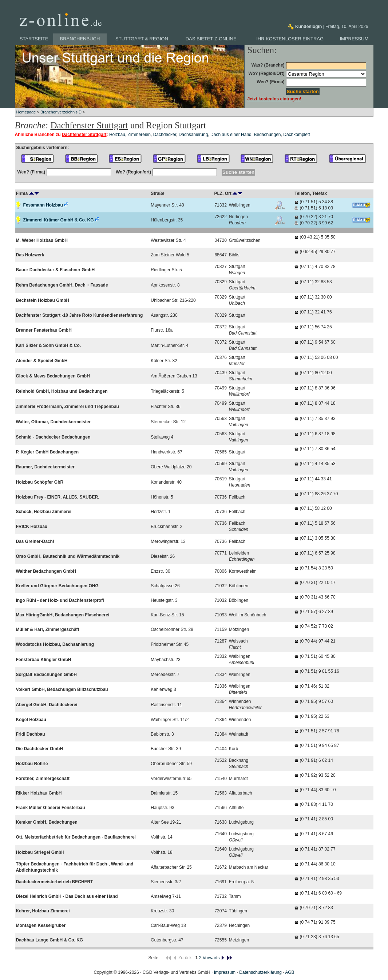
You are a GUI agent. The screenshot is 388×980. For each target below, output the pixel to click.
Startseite (34, 39)
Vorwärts (214, 958)
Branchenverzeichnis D (61, 112)
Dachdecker (165, 135)
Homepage (26, 112)
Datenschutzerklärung (260, 972)
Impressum (354, 39)
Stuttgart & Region (142, 39)
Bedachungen (267, 135)
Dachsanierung (193, 135)
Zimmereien (139, 135)
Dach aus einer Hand (231, 135)
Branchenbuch (80, 39)
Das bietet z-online (211, 39)
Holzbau (117, 135)
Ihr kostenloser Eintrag (290, 39)
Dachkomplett (296, 135)
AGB (290, 972)
